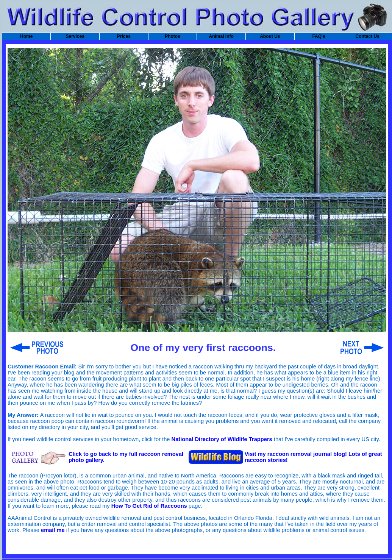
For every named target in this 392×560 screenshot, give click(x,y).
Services (75, 36)
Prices (124, 36)
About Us (270, 36)
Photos (173, 36)
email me (53, 530)
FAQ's (319, 36)
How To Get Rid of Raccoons (149, 506)
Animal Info (221, 36)
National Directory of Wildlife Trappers (222, 439)
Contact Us (367, 36)
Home (26, 36)
